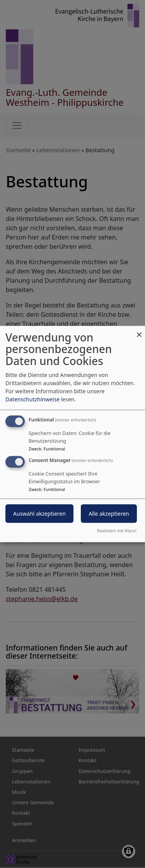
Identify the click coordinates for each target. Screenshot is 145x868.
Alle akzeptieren (109, 514)
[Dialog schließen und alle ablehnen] (139, 330)
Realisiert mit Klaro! (117, 531)
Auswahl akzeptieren (39, 514)
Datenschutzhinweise (32, 399)
